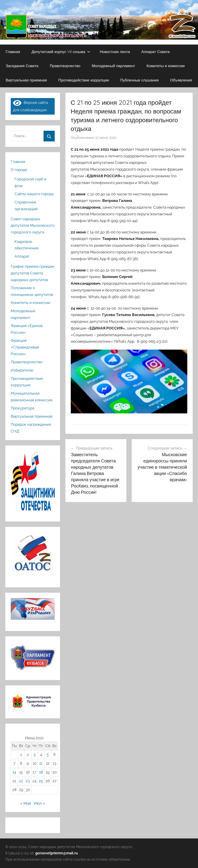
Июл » (39, 803)
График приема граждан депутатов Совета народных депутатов (33, 273)
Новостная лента (115, 52)
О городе (19, 170)
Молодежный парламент (114, 66)
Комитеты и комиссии (166, 66)
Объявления (181, 80)
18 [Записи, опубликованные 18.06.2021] (41, 772)
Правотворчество (65, 66)
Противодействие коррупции (83, 80)
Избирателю (22, 370)
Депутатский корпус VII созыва (61, 52)
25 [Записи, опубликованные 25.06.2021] (41, 781)
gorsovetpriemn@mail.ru (57, 853)
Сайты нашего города (34, 194)
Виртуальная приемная (26, 80)
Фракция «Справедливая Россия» (25, 347)
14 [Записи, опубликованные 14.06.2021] (14, 772)
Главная (13, 52)
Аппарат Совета (155, 52)
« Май (26, 803)
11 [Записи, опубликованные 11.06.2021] (41, 763)
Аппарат (22, 256)
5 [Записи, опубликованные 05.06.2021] (48, 755)
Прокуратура (22, 408)
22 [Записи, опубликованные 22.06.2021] (21, 781)
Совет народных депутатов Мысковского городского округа (33, 226)
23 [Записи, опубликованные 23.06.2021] (28, 781)
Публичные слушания (140, 80)
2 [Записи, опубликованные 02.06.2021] (28, 755)
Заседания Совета (22, 66)
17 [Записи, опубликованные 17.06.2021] (34, 772)
